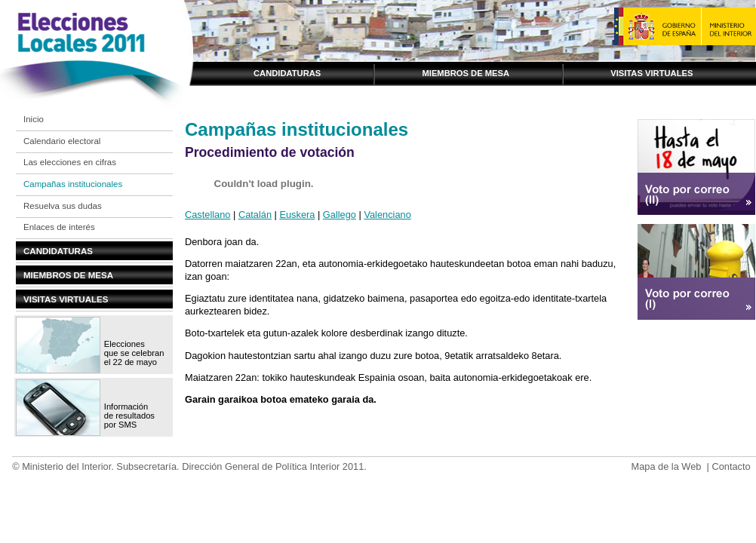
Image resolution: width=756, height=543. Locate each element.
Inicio (34, 119)
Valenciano (387, 215)
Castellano (207, 215)
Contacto (731, 466)
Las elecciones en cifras (70, 162)
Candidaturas (287, 73)
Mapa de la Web (666, 466)
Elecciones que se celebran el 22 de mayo (134, 353)
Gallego (340, 215)
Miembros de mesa (466, 73)
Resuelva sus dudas (63, 206)
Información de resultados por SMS (129, 416)
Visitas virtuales (652, 73)
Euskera (297, 215)
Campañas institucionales (73, 184)
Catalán (255, 215)
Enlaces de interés (59, 227)
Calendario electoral (62, 141)
